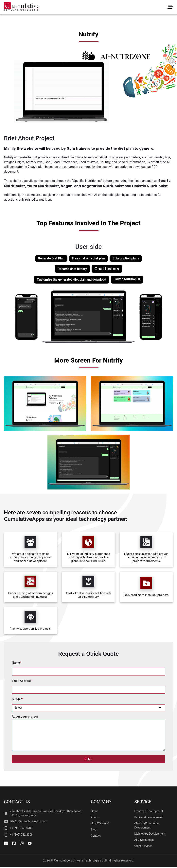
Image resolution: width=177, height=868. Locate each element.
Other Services (143, 846)
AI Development (144, 840)
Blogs (94, 829)
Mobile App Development (150, 834)
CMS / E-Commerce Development (146, 825)
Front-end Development (149, 811)
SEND (88, 759)
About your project (25, 717)
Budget (17, 699)
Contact (96, 836)
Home (95, 811)
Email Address (22, 681)
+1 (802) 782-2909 (18, 835)
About (95, 817)
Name (17, 663)
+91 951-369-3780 (18, 828)
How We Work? (100, 823)
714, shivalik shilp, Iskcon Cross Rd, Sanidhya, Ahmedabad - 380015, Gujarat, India (43, 813)
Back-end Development (148, 817)
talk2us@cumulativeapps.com (26, 822)
